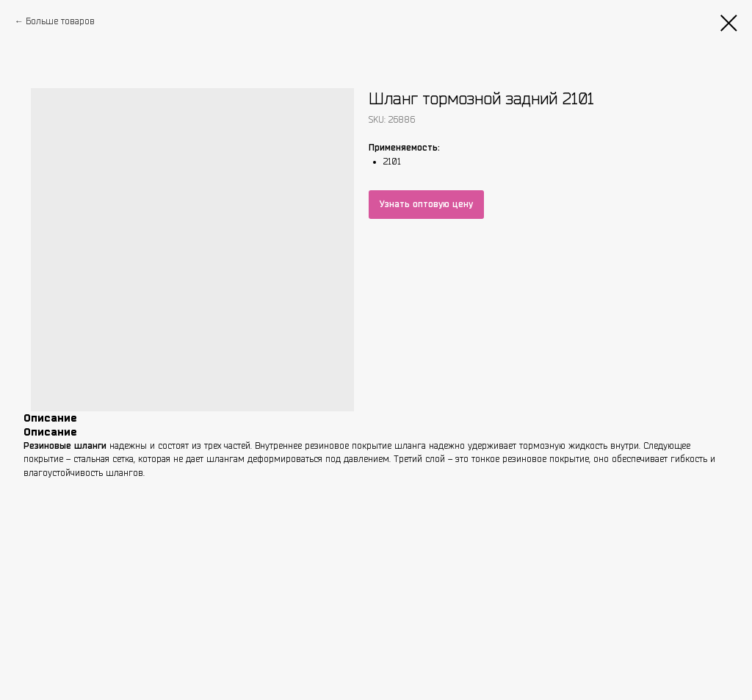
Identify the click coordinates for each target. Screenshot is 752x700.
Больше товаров (60, 21)
